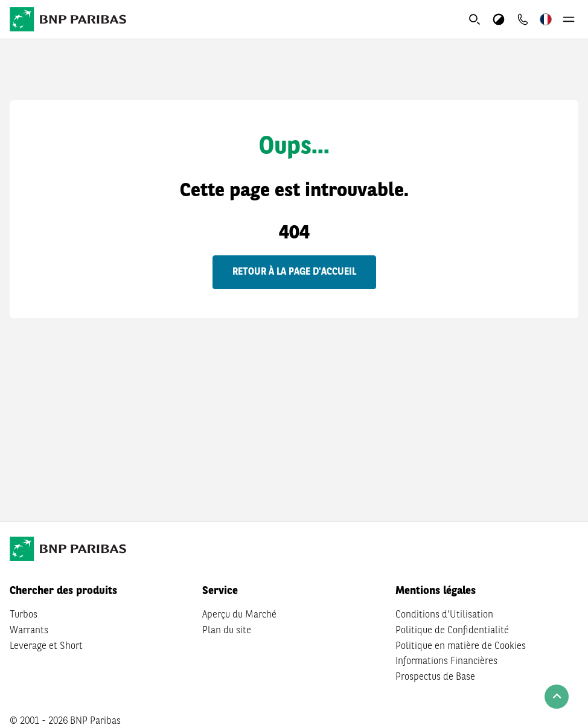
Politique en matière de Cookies (461, 647)
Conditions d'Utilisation (444, 615)
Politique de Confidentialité (452, 631)
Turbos (24, 615)
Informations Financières (446, 662)
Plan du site (227, 631)
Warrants (29, 631)
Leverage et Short (46, 647)
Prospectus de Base (435, 677)
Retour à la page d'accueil (294, 272)
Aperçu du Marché (239, 615)
